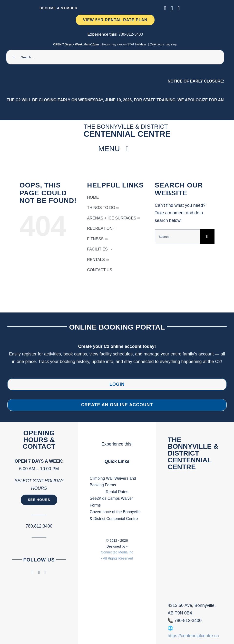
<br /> (195, 540)
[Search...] (115, 57)
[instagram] (172, 8)
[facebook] (165, 8)
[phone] (179, 8)
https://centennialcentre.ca (193, 636)
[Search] (13, 57)
